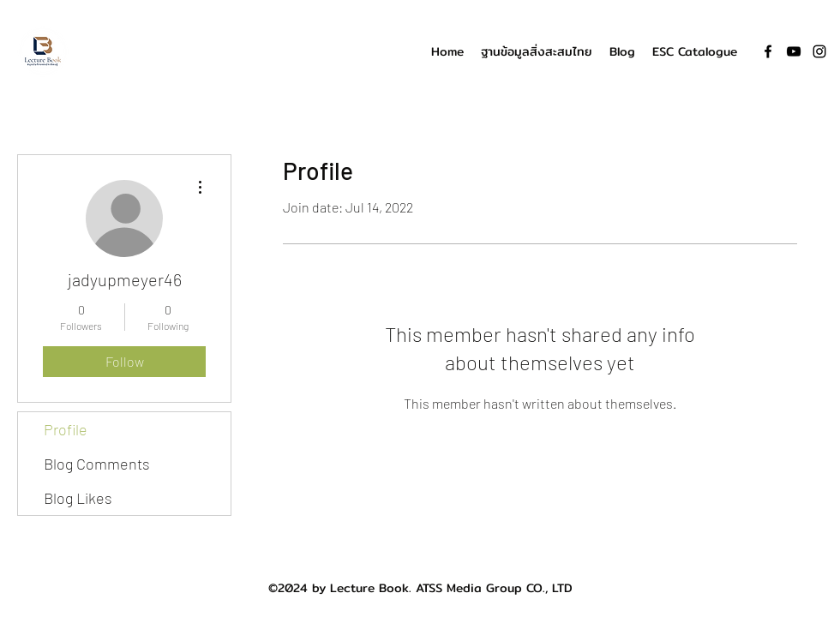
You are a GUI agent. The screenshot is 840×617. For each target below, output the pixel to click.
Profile (66, 429)
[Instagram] (819, 51)
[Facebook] (768, 51)
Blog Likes (78, 498)
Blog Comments (97, 464)
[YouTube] (794, 51)
